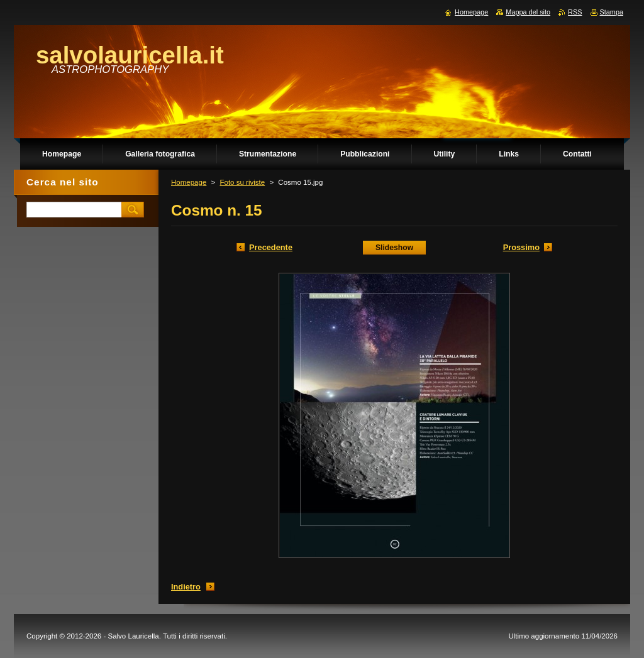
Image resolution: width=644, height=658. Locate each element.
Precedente (271, 247)
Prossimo (521, 247)
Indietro (186, 587)
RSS (575, 12)
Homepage (189, 182)
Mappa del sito (528, 12)
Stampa (612, 12)
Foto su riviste (242, 182)
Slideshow (394, 248)
